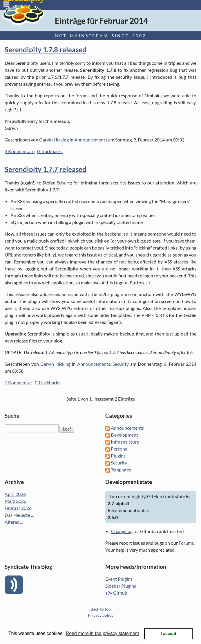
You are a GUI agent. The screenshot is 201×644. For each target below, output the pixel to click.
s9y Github (116, 593)
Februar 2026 (18, 508)
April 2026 (15, 494)
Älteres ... (14, 522)
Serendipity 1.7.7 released (46, 169)
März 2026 (16, 501)
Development (124, 435)
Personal (120, 449)
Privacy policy (101, 615)
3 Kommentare (20, 151)
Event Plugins (119, 579)
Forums (186, 543)
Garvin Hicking (54, 140)
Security (121, 364)
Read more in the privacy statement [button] (103, 633)
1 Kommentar (18, 382)
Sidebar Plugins (121, 586)
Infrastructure (125, 442)
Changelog (122, 531)
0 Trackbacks (50, 151)
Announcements (91, 140)
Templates (121, 470)
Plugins (118, 456)
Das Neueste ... (19, 515)
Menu (6, 4)
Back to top (101, 609)
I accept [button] (169, 634)
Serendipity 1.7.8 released (46, 50)
